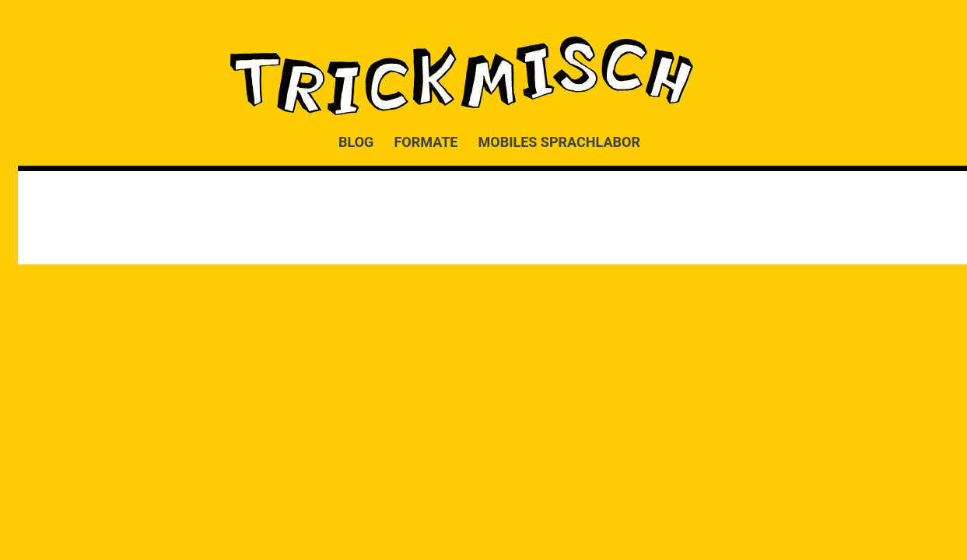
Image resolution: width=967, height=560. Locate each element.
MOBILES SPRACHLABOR (559, 141)
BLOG (356, 141)
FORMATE (426, 141)
